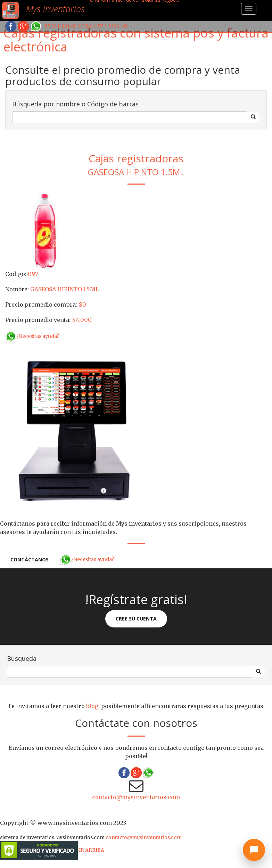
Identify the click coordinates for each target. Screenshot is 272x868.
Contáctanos (30, 559)
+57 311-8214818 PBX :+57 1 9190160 (79, 26)
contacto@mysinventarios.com (136, 797)
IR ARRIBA (92, 850)
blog (92, 706)
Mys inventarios (55, 9)
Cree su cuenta (136, 619)
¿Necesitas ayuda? (32, 336)
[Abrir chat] (254, 850)
